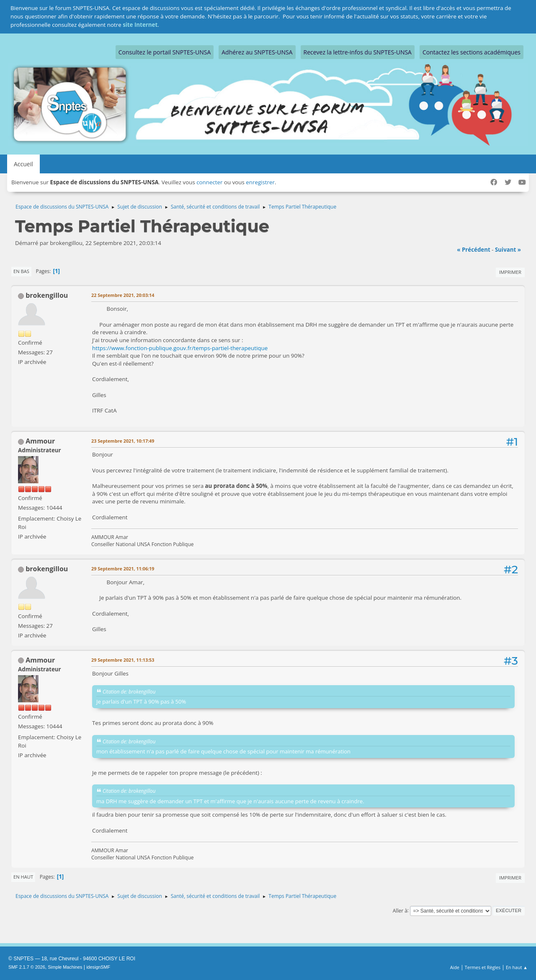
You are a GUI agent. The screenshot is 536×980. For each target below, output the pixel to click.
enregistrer (260, 182)
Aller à (400, 910)
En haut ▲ (517, 967)
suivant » (508, 250)
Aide (455, 967)
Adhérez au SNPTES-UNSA (257, 52)
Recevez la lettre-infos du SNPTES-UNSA (358, 52)
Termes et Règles (483, 967)
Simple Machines (65, 967)
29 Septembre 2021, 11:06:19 (123, 569)
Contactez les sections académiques (472, 52)
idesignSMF (98, 967)
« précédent (474, 250)
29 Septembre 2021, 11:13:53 (123, 660)
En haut (23, 877)
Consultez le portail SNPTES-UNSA (165, 52)
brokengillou (47, 295)
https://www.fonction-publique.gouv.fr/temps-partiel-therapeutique (180, 348)
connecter (209, 182)
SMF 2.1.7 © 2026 (27, 967)
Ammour (40, 441)
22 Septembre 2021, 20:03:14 (123, 295)
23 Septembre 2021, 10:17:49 (123, 441)
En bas (21, 271)
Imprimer (510, 272)
